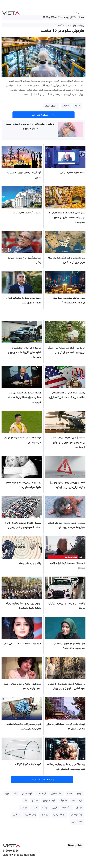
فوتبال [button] (79, 808)
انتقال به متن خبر (44, 115)
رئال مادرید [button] (30, 815)
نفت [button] (70, 794)
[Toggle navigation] (83, 12)
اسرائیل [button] (16, 815)
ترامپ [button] (24, 808)
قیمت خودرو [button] (49, 801)
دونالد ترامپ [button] (59, 815)
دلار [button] (15, 794)
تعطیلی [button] (66, 106)
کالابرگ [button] (63, 801)
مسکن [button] (35, 801)
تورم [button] (7, 794)
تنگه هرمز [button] (66, 808)
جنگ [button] (45, 808)
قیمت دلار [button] (27, 794)
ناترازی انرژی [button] (51, 106)
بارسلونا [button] (44, 815)
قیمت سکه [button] (77, 801)
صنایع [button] (77, 106)
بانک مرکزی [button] (57, 794)
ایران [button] (55, 808)
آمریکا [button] (35, 808)
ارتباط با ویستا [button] (75, 845)
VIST (11, 12)
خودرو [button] (80, 794)
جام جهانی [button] (77, 822)
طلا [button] (25, 801)
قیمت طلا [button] (42, 794)
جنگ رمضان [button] (76, 815)
